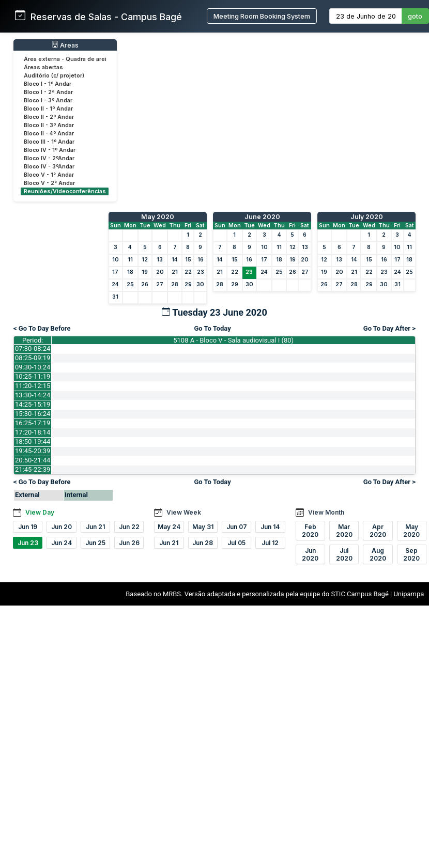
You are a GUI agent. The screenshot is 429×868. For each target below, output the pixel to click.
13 (160, 260)
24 (115, 284)
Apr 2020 (378, 531)
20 (160, 272)
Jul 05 (236, 543)
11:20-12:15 (33, 386)
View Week (184, 512)
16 (201, 260)
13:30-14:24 (33, 395)
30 (200, 284)
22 (188, 272)
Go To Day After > (389, 328)
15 (188, 260)
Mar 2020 (344, 531)
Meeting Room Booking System (262, 16)
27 (160, 284)
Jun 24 (62, 543)
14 (175, 260)
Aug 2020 (378, 554)
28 (175, 284)
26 (145, 284)
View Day (40, 512)
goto (415, 16)
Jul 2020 (344, 554)
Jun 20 (62, 527)
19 (145, 272)
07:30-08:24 (33, 348)
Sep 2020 (411, 554)
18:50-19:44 (33, 441)
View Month (326, 512)
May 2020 (158, 217)
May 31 (203, 527)
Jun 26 (129, 543)
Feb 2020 (310, 531)
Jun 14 (270, 527)
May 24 (169, 527)
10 (116, 260)
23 (201, 272)
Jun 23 (28, 543)
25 (130, 284)
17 (115, 272)
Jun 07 (237, 527)
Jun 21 (95, 527)
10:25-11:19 (33, 376)
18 (130, 272)
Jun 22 (129, 527)
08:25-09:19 (33, 358)
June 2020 (262, 217)
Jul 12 (270, 543)
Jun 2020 (310, 554)
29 (188, 284)
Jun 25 (95, 543)
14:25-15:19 (33, 404)
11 (130, 260)
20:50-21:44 (33, 460)
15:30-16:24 (33, 414)
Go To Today (212, 328)
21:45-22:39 (33, 469)
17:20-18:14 (33, 432)
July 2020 (367, 217)
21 (175, 272)
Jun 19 (28, 527)
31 (115, 297)
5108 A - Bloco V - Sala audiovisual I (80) (233, 340)
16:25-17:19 (33, 423)
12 (145, 260)
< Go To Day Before (42, 328)
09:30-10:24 (33, 367)
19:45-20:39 (33, 451)
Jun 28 (203, 543)
